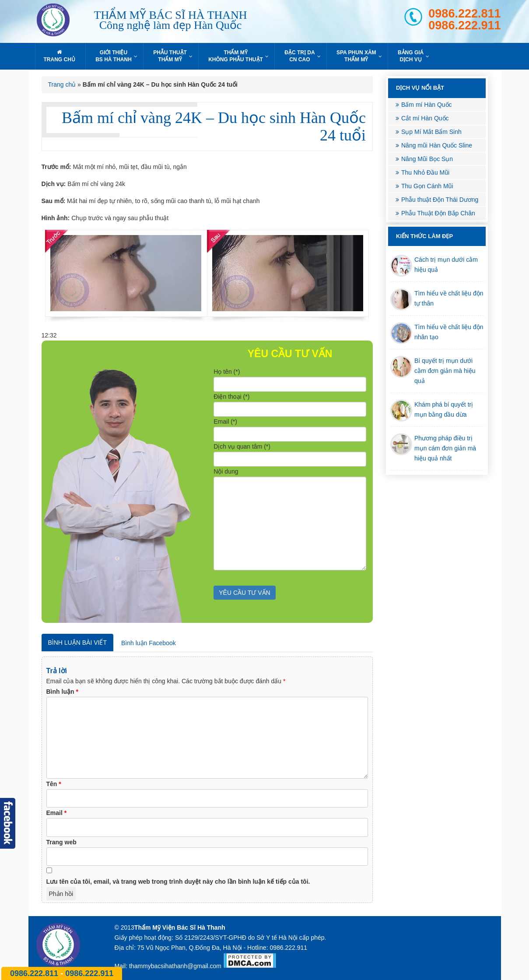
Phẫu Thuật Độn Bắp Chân (438, 213)
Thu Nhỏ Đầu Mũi (425, 172)
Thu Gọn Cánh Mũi (427, 186)
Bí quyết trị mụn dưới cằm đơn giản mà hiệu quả (445, 371)
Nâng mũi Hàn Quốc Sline (437, 145)
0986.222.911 (464, 26)
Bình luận (62, 692)
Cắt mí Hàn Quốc (425, 118)
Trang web (61, 842)
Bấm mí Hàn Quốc (427, 105)
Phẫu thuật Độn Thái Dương (440, 200)
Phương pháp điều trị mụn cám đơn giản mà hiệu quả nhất (445, 448)
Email (57, 813)
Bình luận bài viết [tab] (77, 643)
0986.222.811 (464, 14)
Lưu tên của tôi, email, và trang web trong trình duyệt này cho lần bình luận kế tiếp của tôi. (178, 882)
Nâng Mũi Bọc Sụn (427, 159)
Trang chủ (62, 84)
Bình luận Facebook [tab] (149, 643)
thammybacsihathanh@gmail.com (175, 966)
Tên (54, 784)
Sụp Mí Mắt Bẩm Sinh (431, 132)
